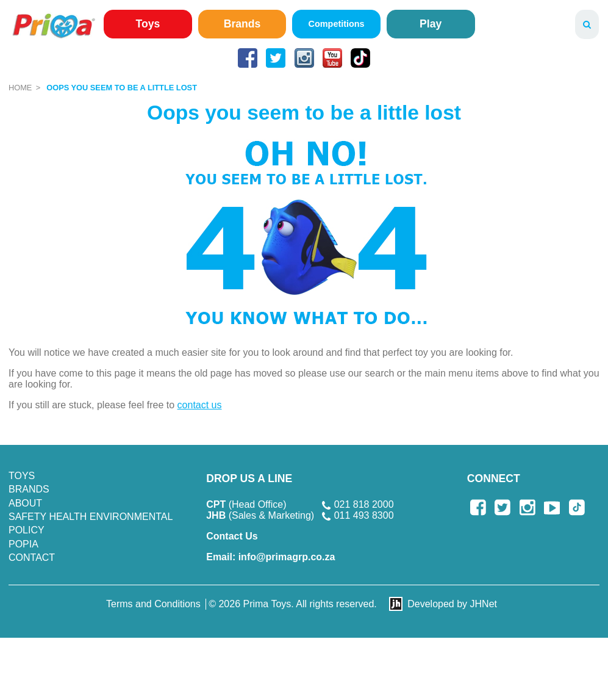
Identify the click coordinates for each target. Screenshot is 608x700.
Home (20, 88)
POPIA (23, 544)
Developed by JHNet (452, 604)
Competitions (337, 24)
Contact (32, 557)
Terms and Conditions (153, 604)
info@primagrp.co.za (270, 557)
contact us (200, 405)
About (25, 503)
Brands (242, 24)
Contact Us (232, 536)
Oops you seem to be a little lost (122, 88)
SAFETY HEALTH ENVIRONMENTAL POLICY (91, 523)
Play (431, 24)
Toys (148, 24)
